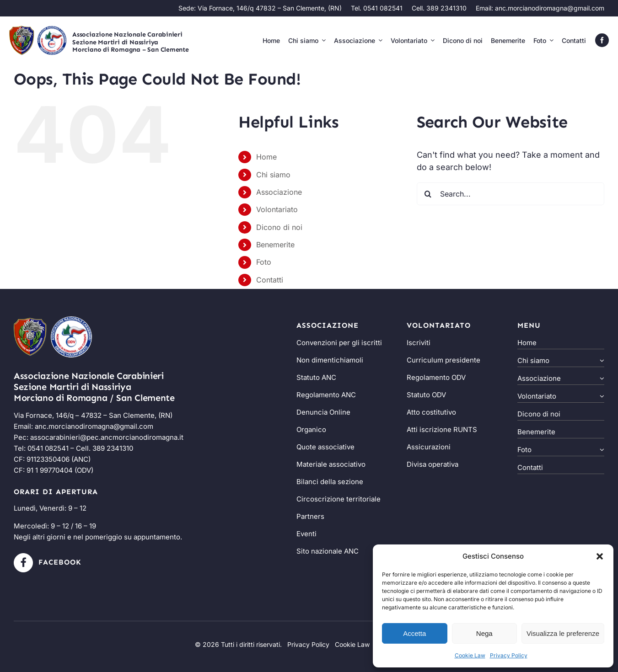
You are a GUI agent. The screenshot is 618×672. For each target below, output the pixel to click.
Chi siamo (273, 175)
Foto (264, 262)
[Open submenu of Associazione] (601, 379)
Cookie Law (470, 655)
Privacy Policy (509, 655)
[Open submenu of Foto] (601, 451)
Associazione (279, 192)
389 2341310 (113, 448)
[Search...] (511, 194)
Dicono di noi (279, 227)
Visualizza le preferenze (563, 633)
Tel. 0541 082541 (377, 8)
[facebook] (602, 40)
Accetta (414, 633)
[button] (600, 556)
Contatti (270, 280)
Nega (484, 633)
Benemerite (275, 245)
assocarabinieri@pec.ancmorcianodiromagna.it (107, 437)
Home (266, 157)
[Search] (428, 194)
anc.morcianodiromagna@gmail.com (550, 8)
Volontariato (277, 209)
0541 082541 (48, 448)
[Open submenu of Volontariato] (601, 397)
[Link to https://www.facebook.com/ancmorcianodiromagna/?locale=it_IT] (23, 563)
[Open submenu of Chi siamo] (601, 361)
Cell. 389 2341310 (439, 8)
